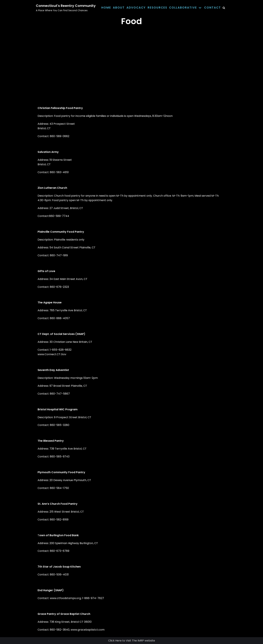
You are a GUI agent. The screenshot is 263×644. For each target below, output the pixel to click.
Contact (213, 8)
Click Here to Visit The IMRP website (132, 641)
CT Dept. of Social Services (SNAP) (61, 334)
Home (106, 8)
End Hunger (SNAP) (51, 590)
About (119, 8)
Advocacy (136, 8)
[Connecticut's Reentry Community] (66, 8)
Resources (157, 8)
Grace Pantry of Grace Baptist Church (64, 614)
